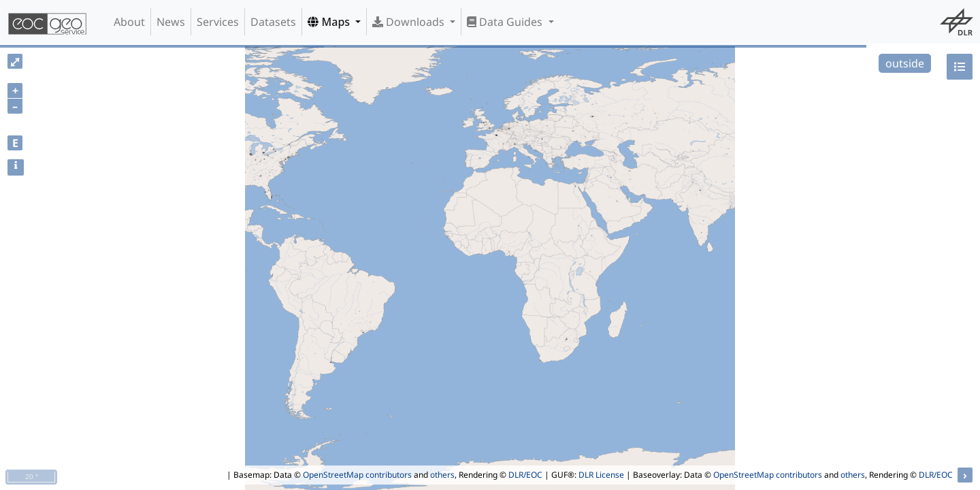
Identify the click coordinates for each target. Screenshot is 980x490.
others (442, 475)
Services (218, 22)
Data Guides (506, 22)
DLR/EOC (525, 475)
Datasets (273, 22)
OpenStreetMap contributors (357, 475)
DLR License (601, 475)
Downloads (410, 22)
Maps (330, 22)
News (171, 22)
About (129, 22)
